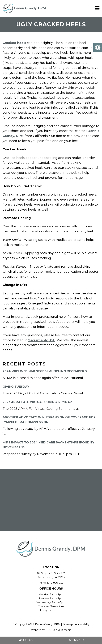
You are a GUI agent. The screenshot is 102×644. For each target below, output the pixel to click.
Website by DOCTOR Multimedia (51, 630)
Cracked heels (15, 43)
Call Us (26, 640)
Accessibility (82, 624)
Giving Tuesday (16, 387)
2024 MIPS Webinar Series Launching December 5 (45, 371)
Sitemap (68, 624)
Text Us (77, 640)
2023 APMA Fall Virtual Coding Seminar (37, 402)
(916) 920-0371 (56, 583)
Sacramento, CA (41, 340)
